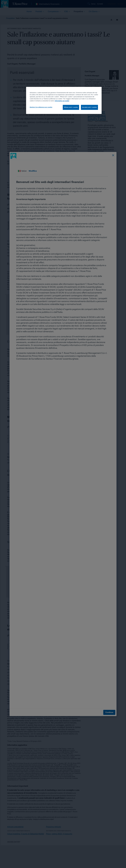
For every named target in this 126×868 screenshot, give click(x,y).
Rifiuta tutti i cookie (71, 107)
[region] (64, 100)
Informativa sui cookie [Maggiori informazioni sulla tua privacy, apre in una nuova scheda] (62, 101)
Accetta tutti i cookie (90, 107)
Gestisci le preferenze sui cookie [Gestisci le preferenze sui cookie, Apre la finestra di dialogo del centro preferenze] (41, 107)
